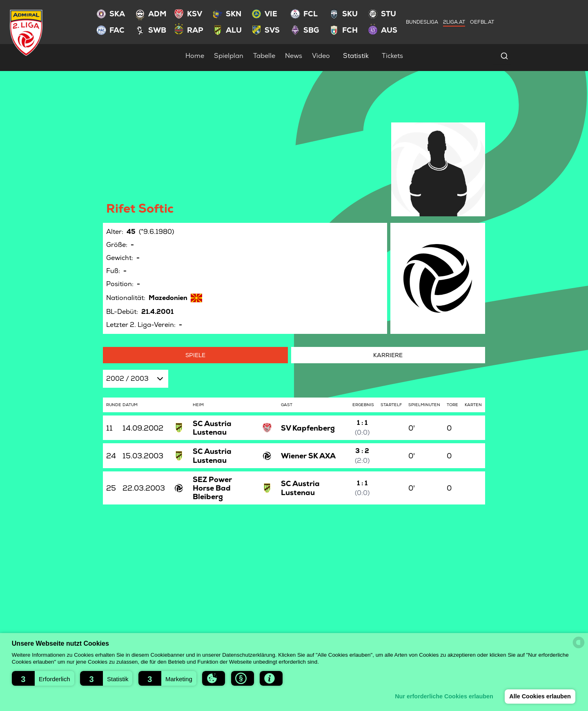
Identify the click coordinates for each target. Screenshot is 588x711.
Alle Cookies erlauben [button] (540, 696)
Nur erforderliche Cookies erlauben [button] (444, 696)
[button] (43, 678)
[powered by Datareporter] (579, 642)
